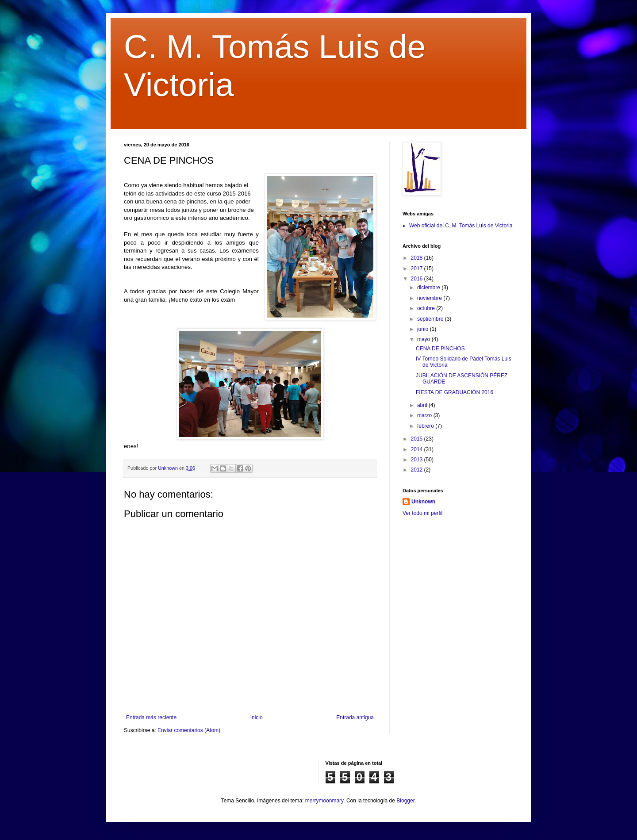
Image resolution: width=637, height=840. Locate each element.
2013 (418, 460)
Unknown (423, 502)
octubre (427, 308)
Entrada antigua (355, 717)
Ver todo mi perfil (422, 513)
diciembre (429, 288)
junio (424, 329)
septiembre (431, 319)
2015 (418, 439)
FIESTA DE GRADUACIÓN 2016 (455, 392)
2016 (418, 279)
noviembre (430, 298)
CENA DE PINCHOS (440, 349)
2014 (418, 449)
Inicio (257, 717)
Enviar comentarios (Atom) (189, 730)
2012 (418, 470)
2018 (418, 258)
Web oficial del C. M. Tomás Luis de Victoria (461, 226)
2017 (418, 268)
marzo (425, 415)
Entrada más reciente (151, 717)
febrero (426, 426)
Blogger (405, 801)
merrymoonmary (324, 801)
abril (423, 405)
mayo (424, 339)
